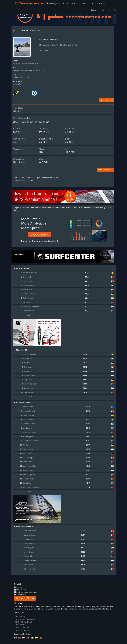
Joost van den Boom (30, 466)
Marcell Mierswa (30, 556)
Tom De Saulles (30, 531)
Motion (16, 84)
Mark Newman (29, 392)
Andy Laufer (28, 380)
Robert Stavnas (28, 415)
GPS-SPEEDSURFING (25, 619)
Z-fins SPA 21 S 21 (21, 77)
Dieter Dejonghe (28, 437)
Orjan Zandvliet (28, 311)
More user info (107, 100)
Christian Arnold (29, 285)
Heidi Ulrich (28, 367)
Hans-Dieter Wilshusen (31, 487)
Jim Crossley (27, 281)
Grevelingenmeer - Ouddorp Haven (58, 45)
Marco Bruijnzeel (29, 475)
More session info (106, 170)
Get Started (20, 617)
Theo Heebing (28, 449)
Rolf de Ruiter (28, 298)
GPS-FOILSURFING (24, 622)
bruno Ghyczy (29, 552)
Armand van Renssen (30, 441)
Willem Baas (27, 462)
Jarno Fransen (28, 470)
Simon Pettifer (28, 277)
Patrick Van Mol (28, 420)
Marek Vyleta (29, 548)
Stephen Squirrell (29, 411)
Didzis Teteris (29, 544)
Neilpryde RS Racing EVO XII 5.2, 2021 (30, 70)
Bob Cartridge (28, 458)
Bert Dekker (28, 565)
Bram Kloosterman (30, 384)
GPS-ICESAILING (23, 630)
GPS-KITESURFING (24, 628)
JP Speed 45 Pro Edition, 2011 (26, 64)
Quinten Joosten (29, 388)
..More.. (27, 315)
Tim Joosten (28, 371)
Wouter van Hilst (29, 376)
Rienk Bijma (27, 483)
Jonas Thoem (29, 539)
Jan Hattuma (27, 428)
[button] (53, 3)
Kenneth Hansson (29, 479)
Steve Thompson (30, 569)
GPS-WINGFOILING (24, 625)
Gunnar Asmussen (30, 294)
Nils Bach (26, 302)
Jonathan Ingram (30, 535)
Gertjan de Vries (30, 560)
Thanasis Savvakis (29, 424)
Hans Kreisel (27, 290)
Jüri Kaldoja (27, 453)
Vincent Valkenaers (30, 273)
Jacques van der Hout (31, 307)
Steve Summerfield (29, 432)
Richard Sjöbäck (28, 407)
